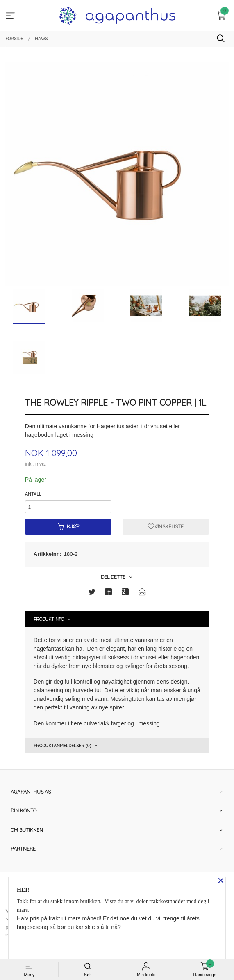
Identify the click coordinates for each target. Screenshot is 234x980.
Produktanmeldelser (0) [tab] (62, 746)
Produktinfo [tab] (49, 619)
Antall (33, 494)
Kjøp (68, 527)
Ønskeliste (166, 527)
